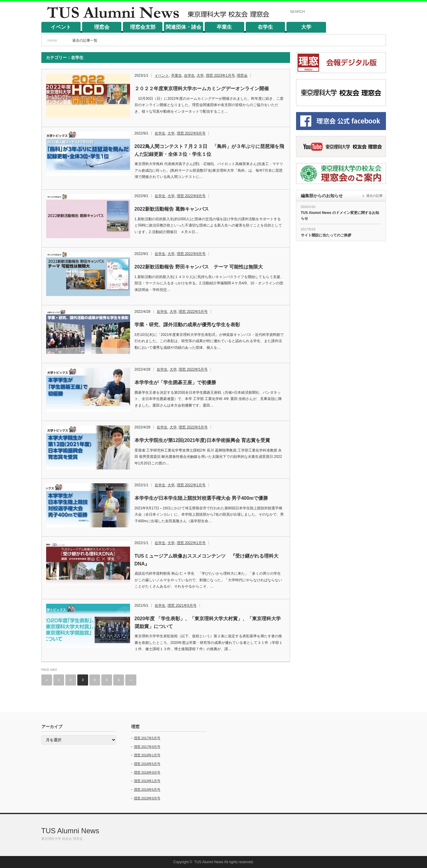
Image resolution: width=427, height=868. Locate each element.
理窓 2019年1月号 (147, 781)
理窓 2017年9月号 (147, 747)
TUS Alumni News (70, 831)
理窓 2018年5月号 (147, 764)
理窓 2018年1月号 (147, 755)
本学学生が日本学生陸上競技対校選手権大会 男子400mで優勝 (201, 498)
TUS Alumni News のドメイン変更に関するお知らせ (340, 216)
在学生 (265, 27)
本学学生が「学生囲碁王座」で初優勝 (175, 382)
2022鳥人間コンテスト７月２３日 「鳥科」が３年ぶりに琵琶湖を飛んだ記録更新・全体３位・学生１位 (209, 150)
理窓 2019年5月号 (147, 789)
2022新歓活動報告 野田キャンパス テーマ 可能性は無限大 (199, 267)
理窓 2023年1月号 (220, 76)
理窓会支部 (143, 27)
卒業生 (224, 27)
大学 (306, 27)
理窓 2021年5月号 (182, 606)
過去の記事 (374, 196)
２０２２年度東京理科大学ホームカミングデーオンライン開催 (202, 89)
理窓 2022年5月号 (193, 312)
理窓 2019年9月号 (147, 798)
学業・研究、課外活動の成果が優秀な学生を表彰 (187, 325)
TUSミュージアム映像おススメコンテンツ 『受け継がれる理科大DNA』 (206, 560)
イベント (61, 27)
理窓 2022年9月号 (191, 133)
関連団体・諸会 (184, 27)
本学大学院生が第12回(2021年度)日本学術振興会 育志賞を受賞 (202, 440)
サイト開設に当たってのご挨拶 (326, 235)
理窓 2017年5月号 (147, 738)
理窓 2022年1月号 (191, 485)
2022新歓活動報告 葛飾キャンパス (172, 209)
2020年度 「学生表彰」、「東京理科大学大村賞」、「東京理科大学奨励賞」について (208, 622)
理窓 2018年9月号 (147, 772)
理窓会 (102, 27)
